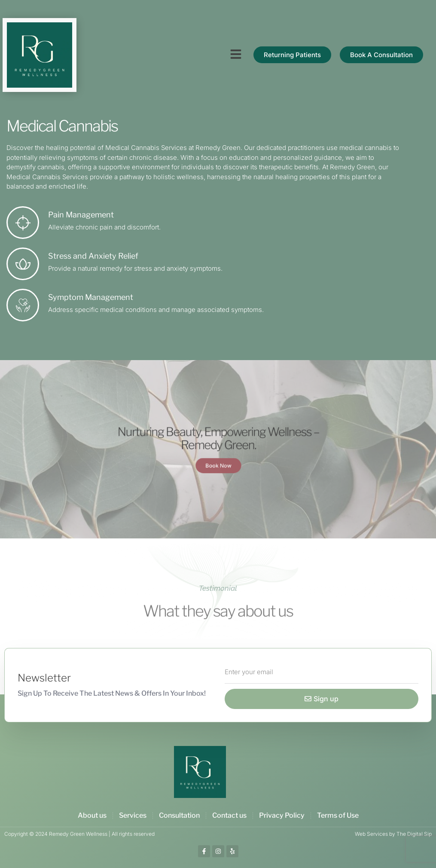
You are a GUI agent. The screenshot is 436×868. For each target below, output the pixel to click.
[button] (236, 54)
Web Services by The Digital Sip (393, 834)
